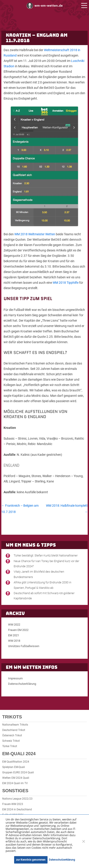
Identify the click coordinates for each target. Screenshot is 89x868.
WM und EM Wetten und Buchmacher (45, 5)
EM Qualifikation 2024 (16, 762)
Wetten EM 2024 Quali (16, 778)
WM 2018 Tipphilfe (66, 283)
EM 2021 (14, 635)
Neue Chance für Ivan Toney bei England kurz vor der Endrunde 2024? (46, 564)
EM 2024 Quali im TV (15, 783)
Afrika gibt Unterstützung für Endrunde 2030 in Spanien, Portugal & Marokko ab (42, 585)
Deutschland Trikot (14, 730)
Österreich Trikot (12, 735)
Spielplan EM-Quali (14, 767)
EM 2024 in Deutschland (17, 809)
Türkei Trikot (10, 746)
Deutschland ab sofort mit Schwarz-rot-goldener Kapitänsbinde (44, 596)
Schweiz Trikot (11, 741)
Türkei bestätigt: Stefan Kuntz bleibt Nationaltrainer (46, 555)
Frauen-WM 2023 (13, 804)
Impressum (15, 678)
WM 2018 (14, 641)
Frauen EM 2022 (18, 630)
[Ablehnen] (83, 841)
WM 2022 (14, 625)
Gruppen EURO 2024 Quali (18, 772)
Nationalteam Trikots (15, 725)
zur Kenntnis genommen (31, 860)
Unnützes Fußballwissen (24, 646)
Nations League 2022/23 (17, 799)
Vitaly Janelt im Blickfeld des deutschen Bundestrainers (39, 574)
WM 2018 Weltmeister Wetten (35, 234)
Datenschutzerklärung (22, 684)
